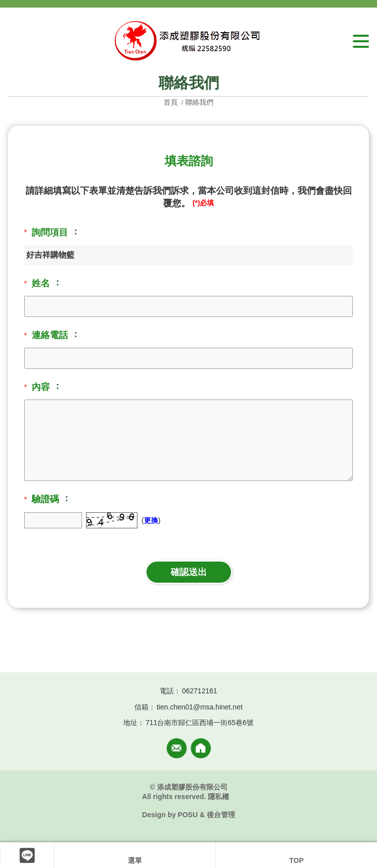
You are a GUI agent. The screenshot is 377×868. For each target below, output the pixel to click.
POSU (188, 815)
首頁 (172, 102)
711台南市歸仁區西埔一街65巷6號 (200, 723)
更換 (151, 520)
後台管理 (221, 815)
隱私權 (218, 797)
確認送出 (189, 572)
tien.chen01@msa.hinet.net (200, 707)
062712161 (199, 691)
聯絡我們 (199, 102)
